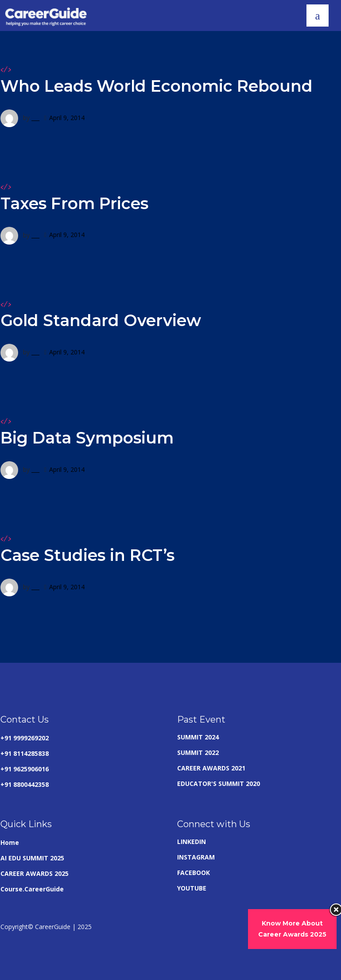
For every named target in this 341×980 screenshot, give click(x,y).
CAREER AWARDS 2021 (211, 768)
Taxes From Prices (74, 203)
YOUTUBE (192, 888)
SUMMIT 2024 (198, 737)
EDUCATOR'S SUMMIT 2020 (219, 784)
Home (10, 842)
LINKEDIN (192, 842)
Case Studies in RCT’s (87, 555)
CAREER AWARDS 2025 (35, 873)
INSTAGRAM (196, 857)
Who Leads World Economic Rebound (157, 86)
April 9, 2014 (67, 118)
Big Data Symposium (87, 438)
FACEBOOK (194, 873)
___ (35, 118)
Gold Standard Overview (101, 320)
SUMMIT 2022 (198, 752)
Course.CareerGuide (32, 889)
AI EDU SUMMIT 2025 (32, 858)
